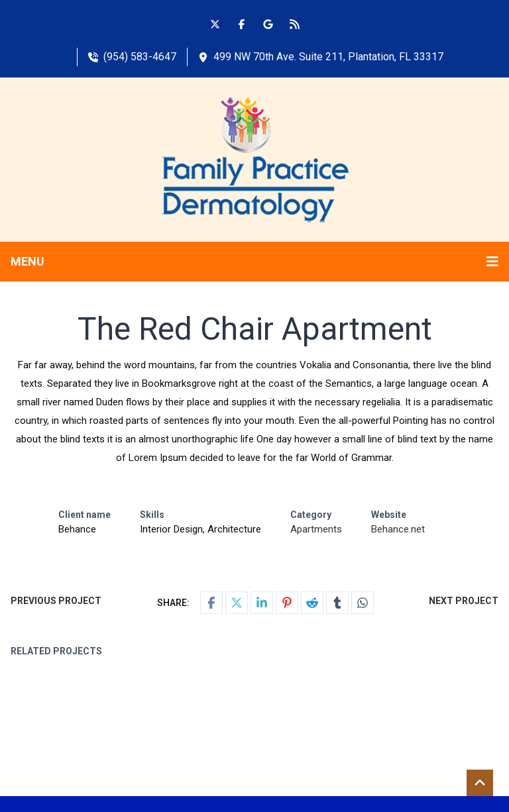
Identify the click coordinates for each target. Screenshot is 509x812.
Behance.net (398, 529)
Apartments (316, 529)
